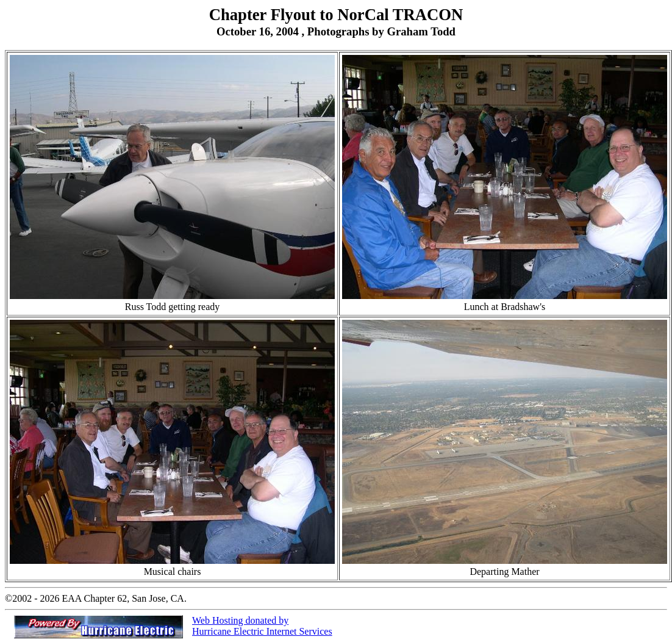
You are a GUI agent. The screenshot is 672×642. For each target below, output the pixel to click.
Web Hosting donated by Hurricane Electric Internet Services (262, 626)
